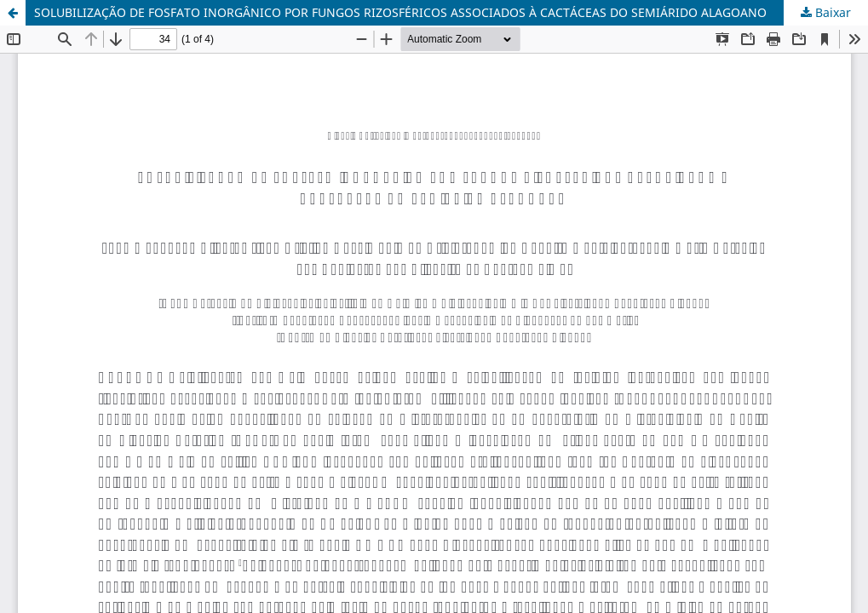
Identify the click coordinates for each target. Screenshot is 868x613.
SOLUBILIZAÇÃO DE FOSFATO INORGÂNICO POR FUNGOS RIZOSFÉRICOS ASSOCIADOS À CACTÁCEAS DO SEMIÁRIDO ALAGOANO (400, 12)
